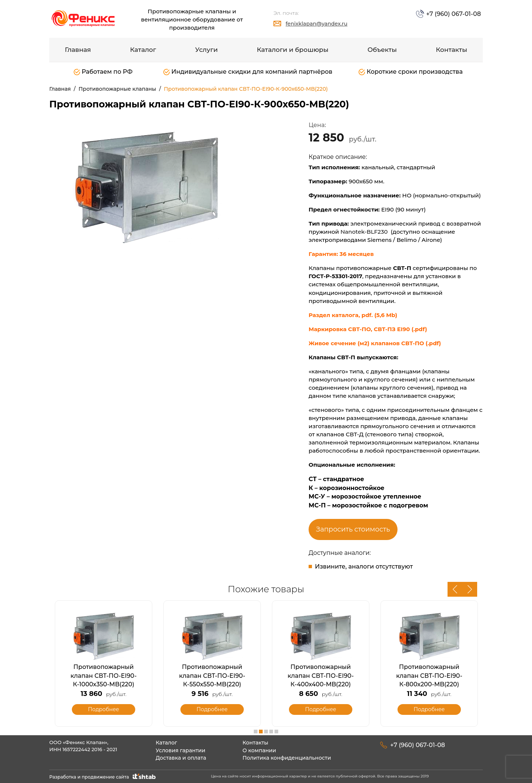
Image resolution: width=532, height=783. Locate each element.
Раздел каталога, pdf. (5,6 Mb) (353, 315)
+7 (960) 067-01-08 (453, 14)
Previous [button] (455, 589)
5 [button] (276, 732)
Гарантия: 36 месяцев (342, 254)
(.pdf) (433, 343)
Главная (78, 50)
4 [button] (271, 732)
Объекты (382, 50)
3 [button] (266, 732)
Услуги (207, 50)
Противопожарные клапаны (117, 89)
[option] (155, 185)
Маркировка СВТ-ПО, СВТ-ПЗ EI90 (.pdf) (368, 329)
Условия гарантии (180, 750)
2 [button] (261, 732)
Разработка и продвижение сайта (103, 777)
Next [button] (470, 589)
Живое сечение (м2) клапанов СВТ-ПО (367, 343)
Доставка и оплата (181, 758)
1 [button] (256, 732)
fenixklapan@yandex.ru (317, 24)
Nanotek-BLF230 (364, 232)
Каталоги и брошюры (292, 50)
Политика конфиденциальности (287, 758)
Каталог (143, 50)
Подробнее (103, 709)
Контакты (451, 50)
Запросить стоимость (353, 529)
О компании (259, 750)
